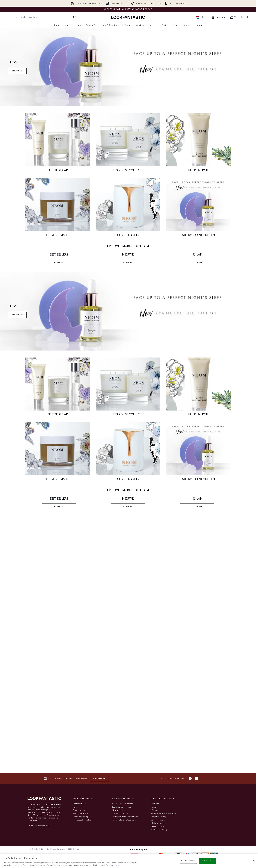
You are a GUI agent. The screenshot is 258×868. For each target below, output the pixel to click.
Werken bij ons (157, 826)
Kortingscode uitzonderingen (125, 817)
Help (75, 807)
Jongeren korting (158, 817)
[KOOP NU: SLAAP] (197, 258)
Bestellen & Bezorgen (121, 807)
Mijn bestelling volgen (82, 820)
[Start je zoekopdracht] (46, 17)
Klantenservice (79, 804)
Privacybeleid (118, 810)
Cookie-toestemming (38, 826)
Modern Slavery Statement (124, 820)
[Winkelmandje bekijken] (240, 17)
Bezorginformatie (81, 813)
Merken (154, 807)
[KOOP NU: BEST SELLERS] (59, 258)
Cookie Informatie (120, 813)
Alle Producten (157, 823)
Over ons (155, 804)
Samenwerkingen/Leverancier (164, 813)
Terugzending (79, 810)
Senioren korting (158, 820)
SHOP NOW (18, 71)
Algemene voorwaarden (122, 804)
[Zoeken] (75, 17)
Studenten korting (159, 830)
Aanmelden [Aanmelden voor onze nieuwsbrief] (99, 778)
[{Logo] (128, 17)
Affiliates (155, 810)
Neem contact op (81, 817)
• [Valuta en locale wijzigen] (201, 17)
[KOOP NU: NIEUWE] (128, 258)
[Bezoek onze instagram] (197, 779)
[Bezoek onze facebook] (190, 779)
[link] (218, 17)
